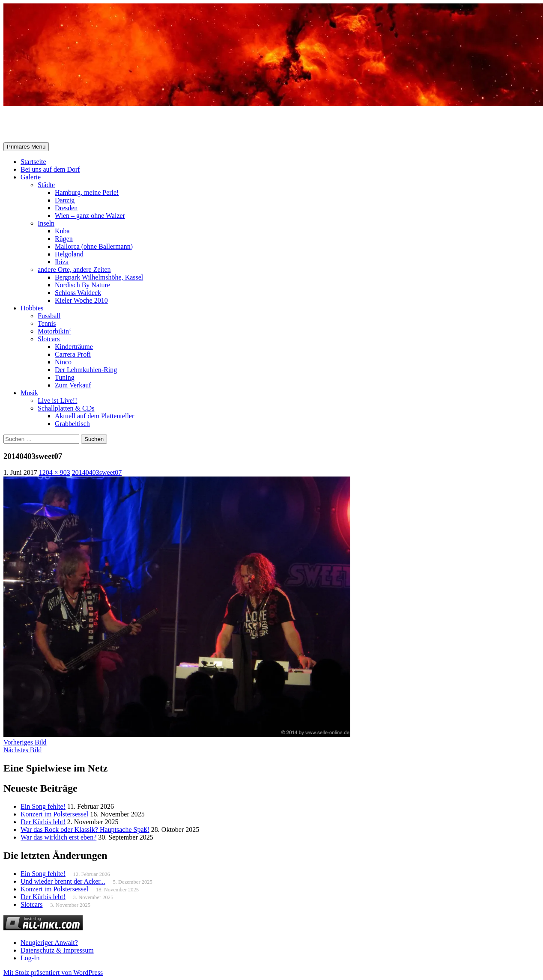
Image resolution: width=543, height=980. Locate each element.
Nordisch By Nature (82, 285)
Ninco (63, 362)
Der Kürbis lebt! (43, 822)
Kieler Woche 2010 (81, 300)
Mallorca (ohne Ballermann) (94, 246)
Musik (29, 393)
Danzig (65, 200)
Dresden (66, 208)
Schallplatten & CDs (66, 408)
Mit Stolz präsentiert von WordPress (53, 973)
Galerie (31, 177)
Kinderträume (74, 347)
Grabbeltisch (72, 424)
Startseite (33, 162)
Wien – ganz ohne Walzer (90, 216)
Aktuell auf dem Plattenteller (94, 416)
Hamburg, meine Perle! (87, 192)
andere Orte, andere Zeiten (74, 270)
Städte (46, 185)
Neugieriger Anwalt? (49, 943)
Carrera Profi (73, 354)
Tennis (47, 323)
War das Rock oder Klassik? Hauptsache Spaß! (85, 830)
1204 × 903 (55, 472)
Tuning (65, 377)
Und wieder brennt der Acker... (63, 881)
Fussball (49, 316)
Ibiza (62, 262)
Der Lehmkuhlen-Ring (86, 370)
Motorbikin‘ (54, 331)
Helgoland (69, 254)
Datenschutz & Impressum (57, 950)
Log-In (30, 958)
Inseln (46, 223)
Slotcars (49, 339)
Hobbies (32, 308)
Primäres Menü (26, 147)
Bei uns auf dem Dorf (50, 169)
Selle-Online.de (48, 125)
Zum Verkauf (73, 385)
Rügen (64, 239)
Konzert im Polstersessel (54, 814)
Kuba (62, 231)
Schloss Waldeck (78, 293)
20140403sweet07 (97, 472)
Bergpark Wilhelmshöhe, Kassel (99, 277)
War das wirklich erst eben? (58, 837)
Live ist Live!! (57, 401)
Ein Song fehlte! (43, 806)
